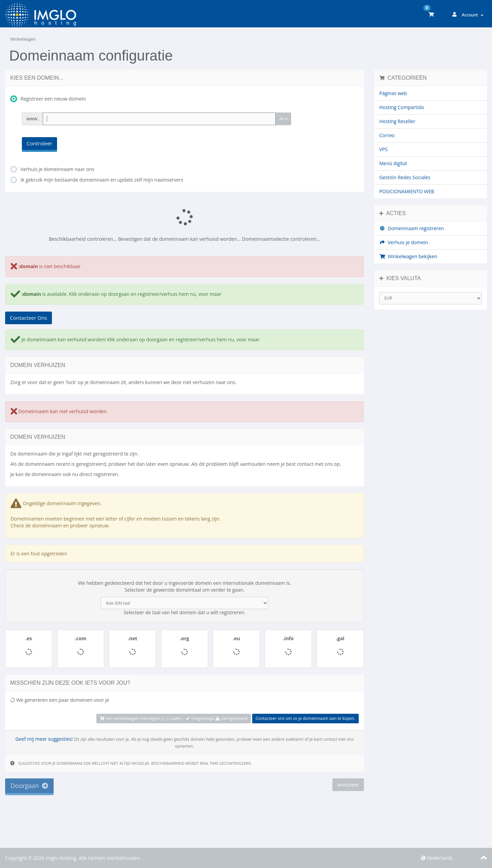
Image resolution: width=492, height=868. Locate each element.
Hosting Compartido (402, 107)
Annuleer (348, 785)
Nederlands (437, 858)
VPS (383, 149)
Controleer (39, 143)
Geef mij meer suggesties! (44, 739)
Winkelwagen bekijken (408, 256)
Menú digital (393, 163)
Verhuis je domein (404, 242)
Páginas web (393, 93)
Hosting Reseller (397, 121)
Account (473, 15)
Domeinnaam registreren (412, 228)
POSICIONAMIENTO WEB (407, 191)
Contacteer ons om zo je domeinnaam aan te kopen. (305, 718)
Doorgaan (29, 786)
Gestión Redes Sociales (405, 177)
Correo (387, 135)
